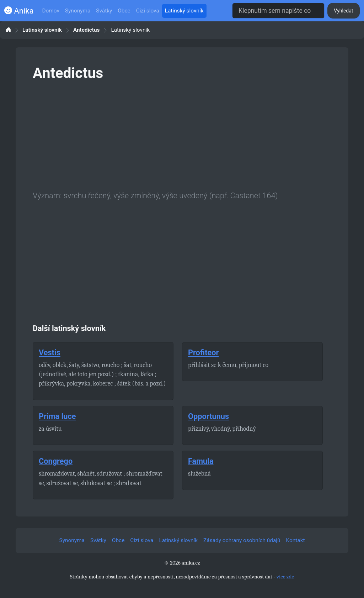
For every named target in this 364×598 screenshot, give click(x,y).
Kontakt (296, 540)
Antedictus (87, 30)
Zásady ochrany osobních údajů (242, 540)
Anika (19, 11)
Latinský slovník (184, 11)
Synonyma (78, 11)
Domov (51, 11)
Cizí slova (148, 11)
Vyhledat (343, 11)
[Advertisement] (182, 135)
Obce (124, 11)
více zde (285, 577)
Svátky (104, 11)
